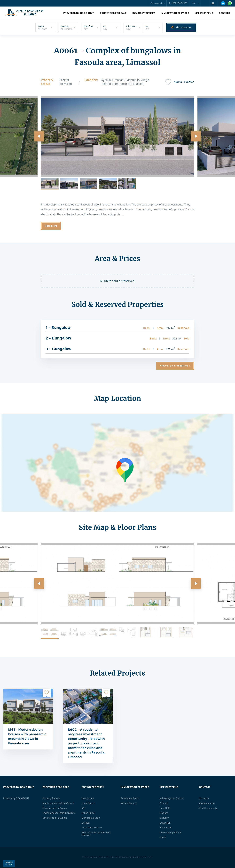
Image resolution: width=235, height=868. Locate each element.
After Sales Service (92, 828)
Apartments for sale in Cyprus (58, 803)
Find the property (208, 808)
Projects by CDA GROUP (79, 13)
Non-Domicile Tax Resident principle (96, 834)
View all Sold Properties (174, 366)
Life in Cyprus (204, 13)
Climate (164, 803)
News (163, 837)
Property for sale (51, 798)
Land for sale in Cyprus (55, 818)
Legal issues (88, 803)
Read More (51, 226)
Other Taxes (88, 813)
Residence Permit (130, 798)
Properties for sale (113, 13)
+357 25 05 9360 (178, 3)
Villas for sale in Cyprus (55, 808)
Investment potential (171, 833)
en (194, 3)
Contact (224, 13)
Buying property (144, 13)
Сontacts (204, 798)
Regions (164, 813)
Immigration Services (175, 13)
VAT (84, 808)
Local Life (165, 808)
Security (164, 818)
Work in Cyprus (129, 803)
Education (165, 823)
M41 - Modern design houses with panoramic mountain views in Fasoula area (27, 736)
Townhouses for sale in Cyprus (59, 813)
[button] (39, 136)
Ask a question (157, 3)
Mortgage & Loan (91, 818)
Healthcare (166, 828)
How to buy (88, 798)
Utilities (85, 823)
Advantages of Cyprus (172, 798)
